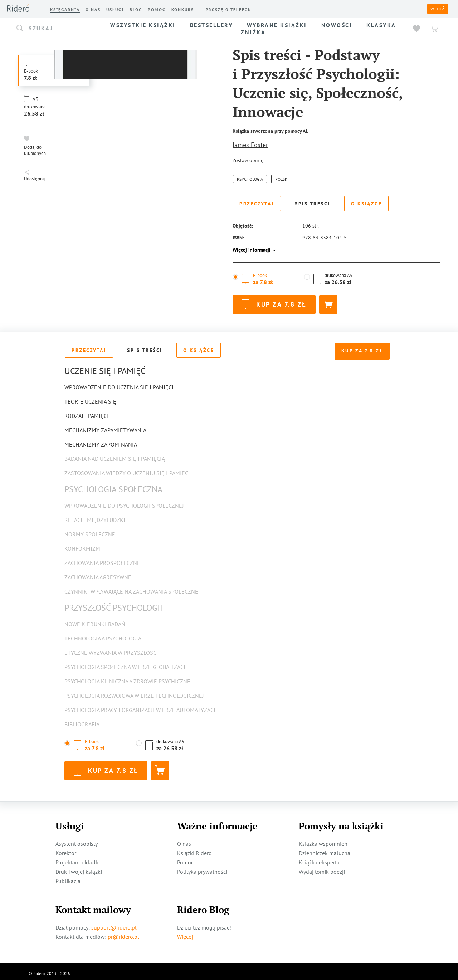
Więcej (185, 932)
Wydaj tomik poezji (322, 867)
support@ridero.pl (114, 923)
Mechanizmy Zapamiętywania (105, 426)
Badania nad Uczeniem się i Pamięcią (115, 454)
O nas (184, 839)
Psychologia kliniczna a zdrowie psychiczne (127, 677)
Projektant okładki (78, 858)
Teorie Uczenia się (90, 397)
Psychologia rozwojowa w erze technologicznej (134, 691)
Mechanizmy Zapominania (101, 440)
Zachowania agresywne (98, 573)
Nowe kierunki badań (95, 620)
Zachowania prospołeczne (102, 559)
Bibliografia (82, 720)
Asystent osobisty (77, 839)
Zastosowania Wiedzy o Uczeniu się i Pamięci (127, 469)
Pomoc (185, 858)
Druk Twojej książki (79, 867)
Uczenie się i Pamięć (105, 367)
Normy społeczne (90, 530)
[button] (57, 29)
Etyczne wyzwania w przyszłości (111, 648)
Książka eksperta (319, 858)
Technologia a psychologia (103, 634)
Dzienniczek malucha (325, 849)
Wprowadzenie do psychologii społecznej (124, 501)
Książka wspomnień (323, 839)
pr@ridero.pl (123, 932)
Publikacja (68, 877)
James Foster (250, 145)
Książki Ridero (194, 849)
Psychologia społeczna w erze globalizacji (126, 663)
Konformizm (82, 544)
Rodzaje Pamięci (87, 411)
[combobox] (57, 29)
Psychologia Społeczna (113, 485)
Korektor (66, 849)
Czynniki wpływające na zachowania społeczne (131, 587)
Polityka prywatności (202, 867)
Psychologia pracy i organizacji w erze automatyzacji (141, 706)
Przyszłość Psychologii (113, 603)
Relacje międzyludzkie (96, 516)
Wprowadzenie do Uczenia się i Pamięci (119, 383)
